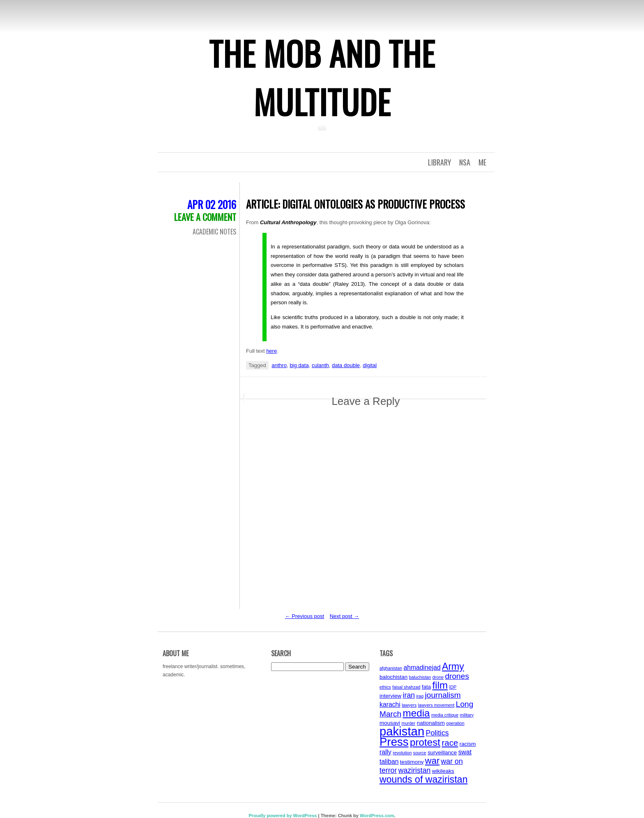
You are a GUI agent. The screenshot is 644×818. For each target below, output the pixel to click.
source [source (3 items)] (420, 753)
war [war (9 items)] (432, 761)
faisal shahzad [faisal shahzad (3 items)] (406, 687)
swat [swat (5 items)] (465, 752)
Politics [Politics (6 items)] (437, 733)
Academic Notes (214, 232)
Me (482, 162)
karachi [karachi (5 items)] (390, 704)
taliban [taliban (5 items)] (389, 762)
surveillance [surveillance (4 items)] (442, 753)
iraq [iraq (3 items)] (420, 696)
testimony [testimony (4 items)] (412, 762)
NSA (465, 162)
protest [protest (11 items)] (425, 742)
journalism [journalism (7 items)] (443, 695)
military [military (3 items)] (467, 715)
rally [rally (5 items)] (385, 752)
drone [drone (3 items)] (438, 677)
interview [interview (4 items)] (390, 696)
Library (439, 162)
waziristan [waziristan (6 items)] (415, 770)
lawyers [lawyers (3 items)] (409, 705)
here (271, 351)
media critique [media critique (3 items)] (445, 715)
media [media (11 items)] (416, 713)
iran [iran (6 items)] (409, 695)
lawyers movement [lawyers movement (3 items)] (436, 705)
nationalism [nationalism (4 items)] (431, 723)
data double (346, 365)
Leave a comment (205, 217)
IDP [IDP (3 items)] (453, 687)
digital (370, 365)
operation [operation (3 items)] (455, 723)
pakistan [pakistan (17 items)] (402, 731)
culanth (320, 365)
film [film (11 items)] (440, 685)
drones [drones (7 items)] (457, 676)
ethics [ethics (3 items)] (385, 687)
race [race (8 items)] (450, 743)
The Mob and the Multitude (322, 77)
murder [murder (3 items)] (409, 723)
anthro (279, 365)
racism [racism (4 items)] (468, 744)
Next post (345, 616)
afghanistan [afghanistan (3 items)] (391, 668)
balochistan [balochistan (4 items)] (393, 677)
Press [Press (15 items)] (394, 742)
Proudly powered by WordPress (283, 816)
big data (299, 365)
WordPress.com (377, 816)
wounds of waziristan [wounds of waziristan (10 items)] (424, 779)
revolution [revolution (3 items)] (402, 753)
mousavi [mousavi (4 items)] (390, 723)
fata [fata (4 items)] (427, 687)
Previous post (305, 616)
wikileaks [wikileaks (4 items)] (443, 771)
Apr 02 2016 (212, 204)
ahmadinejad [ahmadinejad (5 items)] (422, 667)
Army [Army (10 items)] (453, 666)
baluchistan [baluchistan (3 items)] (420, 677)
